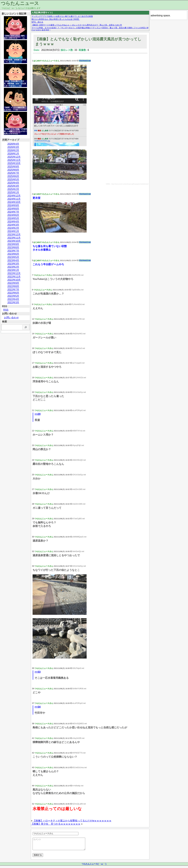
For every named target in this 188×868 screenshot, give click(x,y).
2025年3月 (13, 186)
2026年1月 (13, 154)
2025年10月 (14, 163)
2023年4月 (13, 260)
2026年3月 (13, 147)
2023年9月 (13, 244)
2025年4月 (13, 183)
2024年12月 (14, 196)
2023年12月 (14, 234)
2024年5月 (13, 218)
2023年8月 (13, 247)
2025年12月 (14, 157)
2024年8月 (13, 209)
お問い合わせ (11, 318)
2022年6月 (13, 293)
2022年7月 (13, 290)
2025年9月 (13, 167)
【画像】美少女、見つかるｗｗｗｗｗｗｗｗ (56, 824)
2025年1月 (13, 192)
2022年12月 (14, 273)
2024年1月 (13, 231)
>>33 (38, 672)
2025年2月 (13, 189)
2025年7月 (13, 173)
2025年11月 (14, 160)
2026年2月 (13, 150)
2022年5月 (13, 296)
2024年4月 (13, 222)
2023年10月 (14, 241)
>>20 (38, 414)
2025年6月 (13, 176)
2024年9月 (13, 205)
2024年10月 (14, 202)
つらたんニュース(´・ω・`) (94, 866)
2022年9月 (13, 283)
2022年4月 (13, 299)
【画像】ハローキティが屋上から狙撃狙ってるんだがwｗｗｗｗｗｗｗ (72, 821)
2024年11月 (14, 199)
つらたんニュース (20, 3)
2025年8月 (13, 170)
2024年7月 (13, 212)
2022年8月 (13, 286)
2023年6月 (13, 254)
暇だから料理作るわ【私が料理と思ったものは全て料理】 (56, 19)
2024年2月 (13, 228)
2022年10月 (14, 280)
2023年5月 (13, 257)
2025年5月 (13, 179)
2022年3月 (13, 302)
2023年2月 (13, 267)
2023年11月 (14, 238)
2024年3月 (13, 225)
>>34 (38, 707)
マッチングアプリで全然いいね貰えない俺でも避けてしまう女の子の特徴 (62, 16)
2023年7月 (13, 251)
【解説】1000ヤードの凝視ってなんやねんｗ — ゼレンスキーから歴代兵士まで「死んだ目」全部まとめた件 (77, 25)
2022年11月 (14, 277)
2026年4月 (13, 144)
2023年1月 (13, 270)
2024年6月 (13, 215)
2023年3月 (13, 264)
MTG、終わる (37, 22)
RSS (6, 310)
